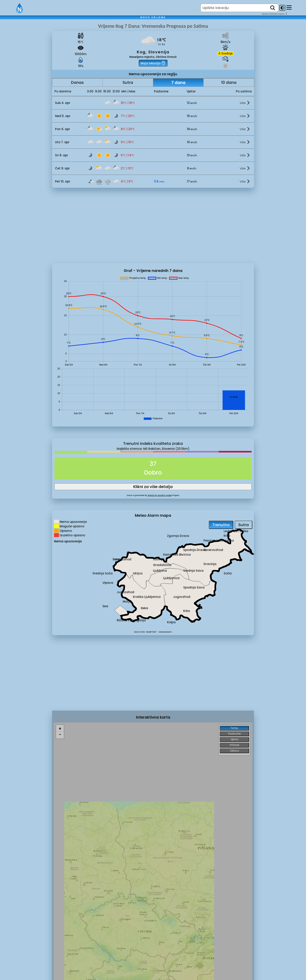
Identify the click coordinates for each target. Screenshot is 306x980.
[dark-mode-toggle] (282, 8)
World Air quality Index (160, 495)
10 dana (229, 82)
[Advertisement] (26, 89)
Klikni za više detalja (153, 487)
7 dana (178, 83)
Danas (77, 82)
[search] (273, 8)
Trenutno (221, 525)
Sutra (128, 82)
